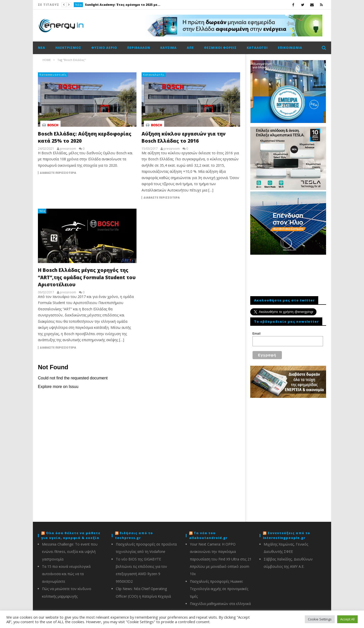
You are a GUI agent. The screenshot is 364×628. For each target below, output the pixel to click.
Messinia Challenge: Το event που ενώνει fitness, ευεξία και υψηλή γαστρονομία (70, 552)
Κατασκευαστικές (53, 74)
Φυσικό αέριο (104, 48)
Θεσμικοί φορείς (220, 48)
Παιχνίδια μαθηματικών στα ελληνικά (220, 604)
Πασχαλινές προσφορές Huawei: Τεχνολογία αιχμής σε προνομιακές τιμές (219, 589)
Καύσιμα (168, 48)
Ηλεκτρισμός (68, 48)
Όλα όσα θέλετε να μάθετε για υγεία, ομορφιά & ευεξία (71, 535)
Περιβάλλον (139, 48)
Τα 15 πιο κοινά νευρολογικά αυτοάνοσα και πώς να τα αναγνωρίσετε (66, 574)
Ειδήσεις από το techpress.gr (134, 535)
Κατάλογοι (257, 48)
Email (257, 334)
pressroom (68, 149)
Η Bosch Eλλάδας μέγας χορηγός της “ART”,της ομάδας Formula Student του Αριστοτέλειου (87, 277)
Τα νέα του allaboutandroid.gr (208, 535)
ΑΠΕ (190, 48)
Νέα (79, 5)
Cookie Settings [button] (320, 619)
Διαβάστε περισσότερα (58, 173)
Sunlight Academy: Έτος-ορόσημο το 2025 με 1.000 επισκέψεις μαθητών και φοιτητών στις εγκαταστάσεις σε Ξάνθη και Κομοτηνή (123, 5)
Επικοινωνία (290, 48)
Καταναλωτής (154, 74)
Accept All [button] (347, 619)
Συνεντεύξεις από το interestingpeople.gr (287, 535)
